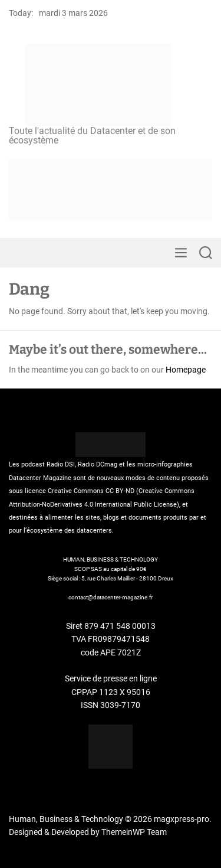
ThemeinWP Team (134, 832)
